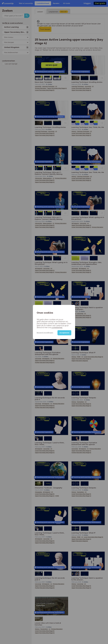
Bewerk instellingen (45, 333)
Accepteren (64, 333)
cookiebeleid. (57, 328)
